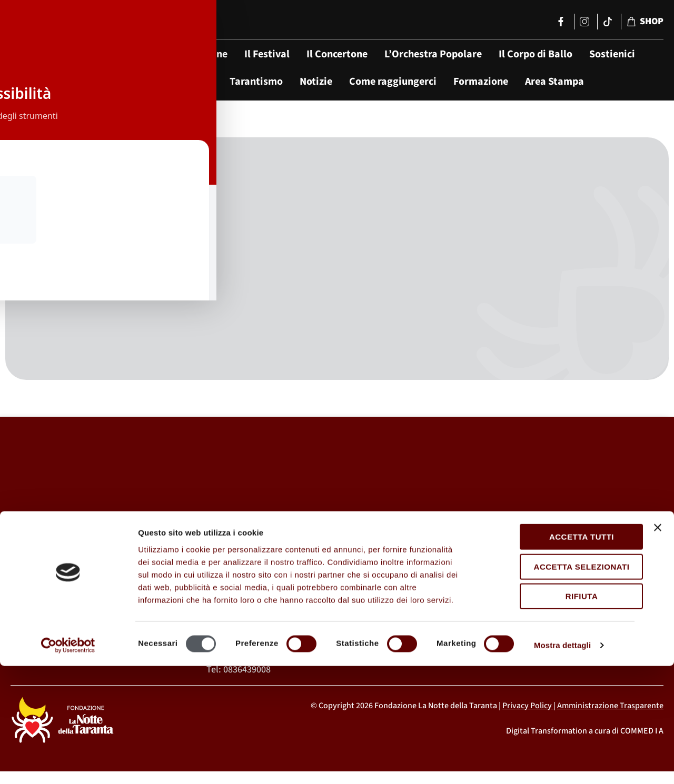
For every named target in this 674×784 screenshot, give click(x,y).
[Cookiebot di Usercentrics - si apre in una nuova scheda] (68, 763)
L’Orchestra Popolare (433, 54)
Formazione (481, 82)
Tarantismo (256, 82)
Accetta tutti (559, 655)
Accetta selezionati (559, 684)
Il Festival (267, 54)
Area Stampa (554, 82)
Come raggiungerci (393, 82)
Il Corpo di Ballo (536, 54)
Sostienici (612, 54)
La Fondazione (194, 54)
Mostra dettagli (562, 763)
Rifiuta (559, 714)
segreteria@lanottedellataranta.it (518, 624)
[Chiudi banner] (658, 646)
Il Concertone (337, 54)
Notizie (316, 82)
